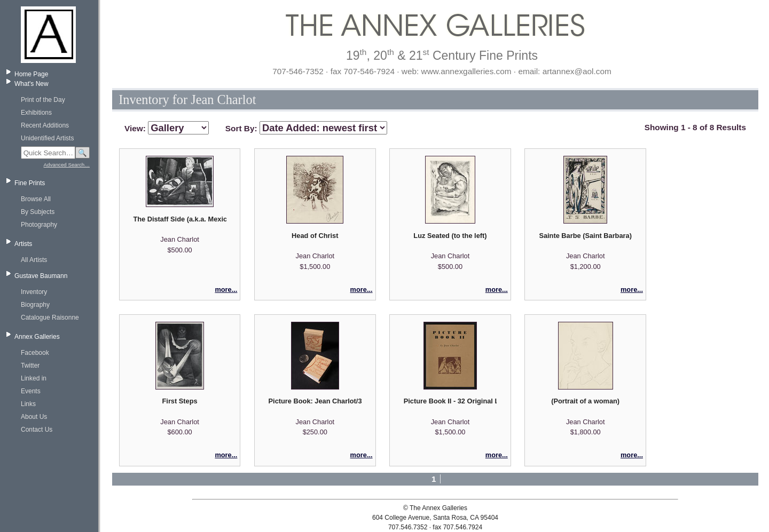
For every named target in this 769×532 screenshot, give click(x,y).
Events (31, 391)
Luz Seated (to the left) (450, 236)
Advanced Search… (67, 165)
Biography (35, 305)
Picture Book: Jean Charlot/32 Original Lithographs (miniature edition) (315, 401)
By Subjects (38, 212)
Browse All (36, 199)
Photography (39, 225)
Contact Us (37, 430)
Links (28, 404)
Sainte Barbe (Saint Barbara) (585, 236)
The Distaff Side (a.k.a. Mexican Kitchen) (179, 219)
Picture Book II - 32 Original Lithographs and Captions (450, 401)
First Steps (180, 401)
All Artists (34, 260)
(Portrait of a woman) (585, 401)
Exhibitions (36, 113)
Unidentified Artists (47, 138)
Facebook (35, 353)
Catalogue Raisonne (50, 317)
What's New (32, 84)
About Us (34, 417)
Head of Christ (315, 236)
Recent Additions (45, 125)
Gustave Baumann (41, 276)
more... (226, 289)
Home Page (31, 74)
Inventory (34, 292)
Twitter (30, 366)
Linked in (34, 378)
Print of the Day (43, 100)
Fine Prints (30, 183)
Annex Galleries (37, 337)
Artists (23, 244)
